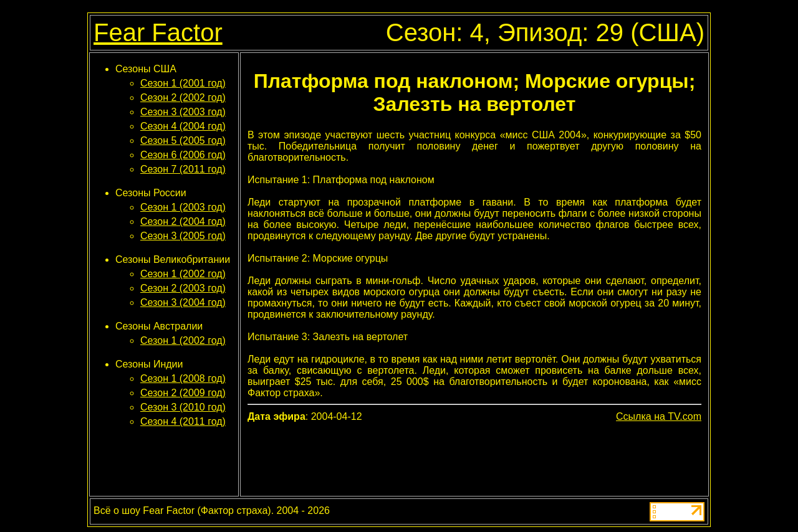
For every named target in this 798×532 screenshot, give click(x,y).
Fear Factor (158, 32)
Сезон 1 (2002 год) (183, 274)
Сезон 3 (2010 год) (183, 407)
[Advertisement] (474, 458)
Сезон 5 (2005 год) (183, 140)
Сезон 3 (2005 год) (183, 236)
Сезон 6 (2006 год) (183, 155)
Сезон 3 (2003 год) (183, 112)
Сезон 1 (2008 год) (183, 378)
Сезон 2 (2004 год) (183, 221)
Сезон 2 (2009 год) (183, 393)
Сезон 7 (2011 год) (183, 169)
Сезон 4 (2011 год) (183, 421)
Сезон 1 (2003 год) (183, 207)
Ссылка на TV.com (659, 416)
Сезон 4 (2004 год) (183, 126)
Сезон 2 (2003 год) (183, 288)
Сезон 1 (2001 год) (183, 83)
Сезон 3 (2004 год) (183, 302)
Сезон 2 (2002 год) (183, 97)
